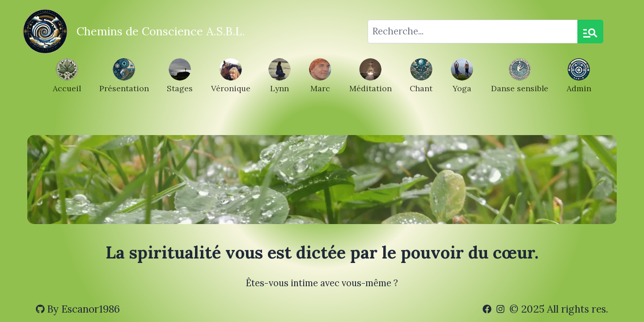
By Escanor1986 (78, 309)
